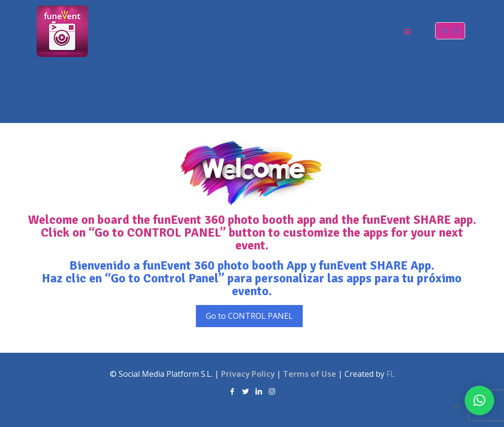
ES (456, 30)
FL (391, 374)
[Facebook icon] (232, 391)
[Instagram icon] (272, 391)
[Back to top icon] (457, 407)
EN (444, 30)
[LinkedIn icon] (259, 391)
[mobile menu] (407, 31)
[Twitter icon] (245, 391)
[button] (479, 400)
